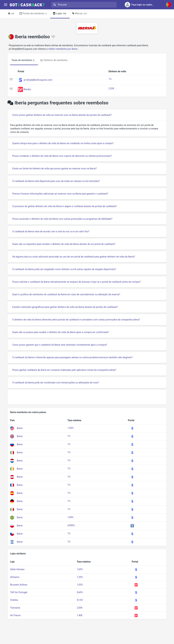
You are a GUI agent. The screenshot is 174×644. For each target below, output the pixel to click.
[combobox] (83, 5)
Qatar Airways (17, 569)
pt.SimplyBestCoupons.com (38, 80)
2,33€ (111, 88)
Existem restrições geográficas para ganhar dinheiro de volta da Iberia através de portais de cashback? (65, 307)
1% (110, 79)
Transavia (15, 608)
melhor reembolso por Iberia (63, 49)
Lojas (60, 14)
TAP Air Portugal (19, 592)
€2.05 (80, 600)
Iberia (20, 428)
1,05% (80, 585)
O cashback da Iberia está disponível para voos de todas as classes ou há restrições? (56, 181)
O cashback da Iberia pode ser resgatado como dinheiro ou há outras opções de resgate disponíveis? (64, 269)
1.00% (71, 428)
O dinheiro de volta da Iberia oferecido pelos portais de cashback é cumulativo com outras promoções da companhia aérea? (76, 320)
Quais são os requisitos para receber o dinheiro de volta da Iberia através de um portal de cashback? (64, 244)
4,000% (71, 525)
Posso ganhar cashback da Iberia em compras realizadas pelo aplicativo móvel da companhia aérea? (64, 370)
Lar (11, 13)
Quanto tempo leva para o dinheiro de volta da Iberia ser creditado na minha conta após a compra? (63, 143)
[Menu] (6, 5)
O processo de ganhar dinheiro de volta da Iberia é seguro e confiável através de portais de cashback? (65, 206)
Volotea (14, 600)
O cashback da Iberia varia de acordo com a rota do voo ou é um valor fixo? (51, 231)
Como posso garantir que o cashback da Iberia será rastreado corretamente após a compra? (60, 345)
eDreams (15, 577)
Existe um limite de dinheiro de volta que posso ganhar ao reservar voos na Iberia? (54, 168)
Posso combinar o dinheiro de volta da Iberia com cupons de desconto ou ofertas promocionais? (62, 156)
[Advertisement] (87, 397)
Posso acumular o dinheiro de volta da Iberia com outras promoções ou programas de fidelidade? (62, 219)
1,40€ (80, 615)
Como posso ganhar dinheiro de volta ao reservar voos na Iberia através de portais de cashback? (62, 115)
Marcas (80, 14)
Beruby (27, 89)
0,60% (80, 592)
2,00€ (80, 608)
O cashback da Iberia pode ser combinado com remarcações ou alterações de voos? (56, 383)
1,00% (71, 517)
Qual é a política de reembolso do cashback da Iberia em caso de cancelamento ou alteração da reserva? (66, 294)
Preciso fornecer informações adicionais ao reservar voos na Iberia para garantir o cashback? (60, 194)
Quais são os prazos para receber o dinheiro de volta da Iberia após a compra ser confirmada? (60, 332)
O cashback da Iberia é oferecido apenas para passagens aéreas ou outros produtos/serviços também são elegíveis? (72, 357)
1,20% (80, 577)
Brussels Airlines (19, 585)
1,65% (80, 569)
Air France (15, 615)
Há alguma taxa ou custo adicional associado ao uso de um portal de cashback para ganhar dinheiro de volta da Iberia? (74, 257)
